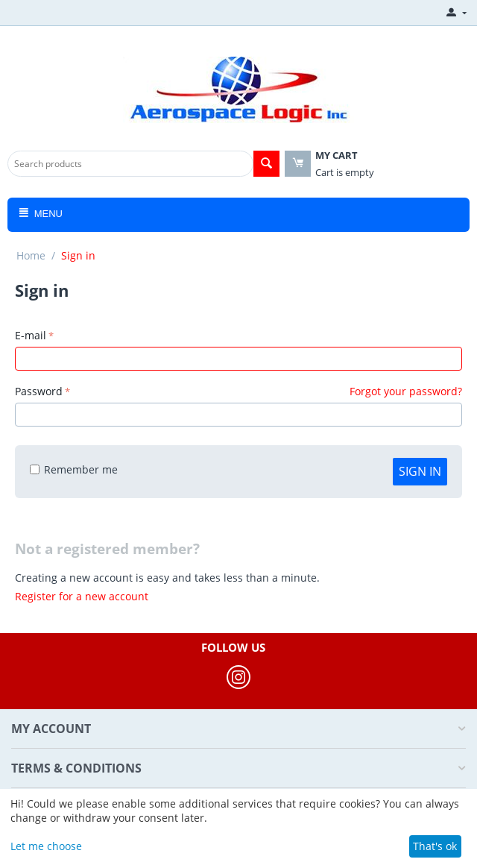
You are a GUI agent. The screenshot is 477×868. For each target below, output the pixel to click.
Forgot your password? (406, 391)
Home (31, 255)
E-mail (31, 335)
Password (39, 391)
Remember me (74, 469)
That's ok (435, 846)
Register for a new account (82, 596)
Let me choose (46, 846)
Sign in (420, 471)
